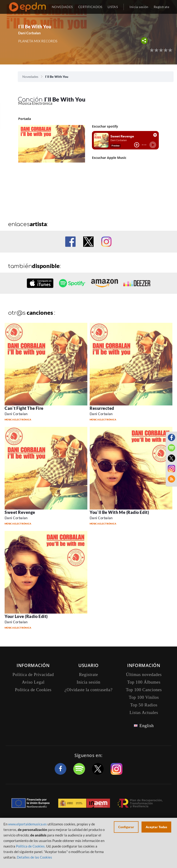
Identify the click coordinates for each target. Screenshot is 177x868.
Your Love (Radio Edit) (26, 616)
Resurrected (102, 408)
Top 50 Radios (144, 705)
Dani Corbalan (29, 33)
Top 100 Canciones (144, 690)
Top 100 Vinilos (144, 697)
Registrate (89, 674)
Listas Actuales (144, 712)
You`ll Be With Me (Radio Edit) (119, 512)
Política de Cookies (33, 690)
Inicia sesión (139, 7)
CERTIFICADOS (90, 7)
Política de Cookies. (31, 846)
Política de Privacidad (33, 674)
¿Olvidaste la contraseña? (88, 690)
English (147, 726)
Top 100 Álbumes (144, 682)
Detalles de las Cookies (34, 857)
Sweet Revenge (20, 512)
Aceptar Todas (156, 827)
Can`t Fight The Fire (24, 408)
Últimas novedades (144, 674)
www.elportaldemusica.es (27, 824)
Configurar (126, 827)
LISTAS (113, 7)
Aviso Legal (33, 682)
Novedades (30, 77)
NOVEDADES (62, 7)
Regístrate (161, 7)
